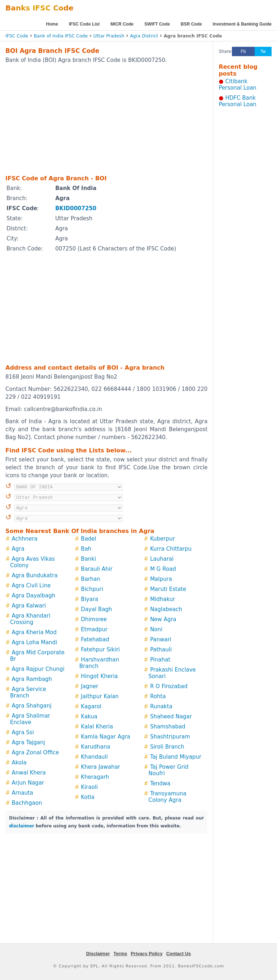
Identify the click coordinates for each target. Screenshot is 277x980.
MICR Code (122, 24)
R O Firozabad (169, 686)
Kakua (89, 717)
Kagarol (91, 706)
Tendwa (160, 783)
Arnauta (23, 793)
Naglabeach (166, 609)
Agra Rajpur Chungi (38, 669)
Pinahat (160, 660)
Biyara (89, 599)
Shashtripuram (170, 737)
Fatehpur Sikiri (100, 650)
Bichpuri (92, 589)
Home (52, 24)
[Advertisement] (97, 119)
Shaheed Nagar (171, 717)
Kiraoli (89, 787)
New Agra (163, 619)
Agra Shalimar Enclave (30, 719)
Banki (88, 559)
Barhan (91, 579)
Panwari (161, 640)
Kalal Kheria (97, 727)
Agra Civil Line (31, 586)
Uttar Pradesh (109, 36)
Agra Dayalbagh (34, 596)
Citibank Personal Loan (238, 85)
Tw (263, 51)
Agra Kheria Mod (34, 632)
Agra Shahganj (32, 706)
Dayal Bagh (96, 609)
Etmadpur (94, 629)
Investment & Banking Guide (242, 24)
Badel (88, 539)
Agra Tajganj (28, 742)
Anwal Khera (29, 773)
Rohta (158, 696)
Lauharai (162, 559)
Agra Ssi (23, 732)
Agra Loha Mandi (35, 642)
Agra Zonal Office (36, 753)
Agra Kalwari (29, 606)
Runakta (161, 706)
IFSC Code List (84, 24)
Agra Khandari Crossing (30, 619)
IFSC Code (17, 36)
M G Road (163, 569)
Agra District (144, 36)
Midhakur (162, 599)
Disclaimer (98, 954)
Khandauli (94, 757)
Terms (120, 954)
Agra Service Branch (28, 692)
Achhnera (25, 539)
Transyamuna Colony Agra (168, 797)
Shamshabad (168, 727)
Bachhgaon (27, 803)
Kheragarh (95, 777)
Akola (19, 763)
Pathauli (161, 650)
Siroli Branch (167, 747)
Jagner (89, 686)
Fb (243, 51)
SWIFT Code (157, 24)
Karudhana (95, 747)
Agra (18, 549)
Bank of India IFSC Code (61, 36)
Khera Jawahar (100, 767)
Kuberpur (162, 539)
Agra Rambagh (32, 679)
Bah (86, 549)
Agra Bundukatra (35, 575)
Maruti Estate (168, 589)
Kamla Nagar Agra (105, 737)
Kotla (88, 797)
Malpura (161, 579)
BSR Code (191, 24)
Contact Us (179, 954)
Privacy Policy (147, 954)
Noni (156, 629)
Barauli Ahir (97, 569)
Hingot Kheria (99, 676)
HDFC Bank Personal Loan (238, 101)
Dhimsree (94, 619)
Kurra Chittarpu (171, 549)
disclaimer (22, 826)
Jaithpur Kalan (100, 696)
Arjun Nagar (28, 783)
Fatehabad (95, 640)
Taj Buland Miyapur (176, 757)
